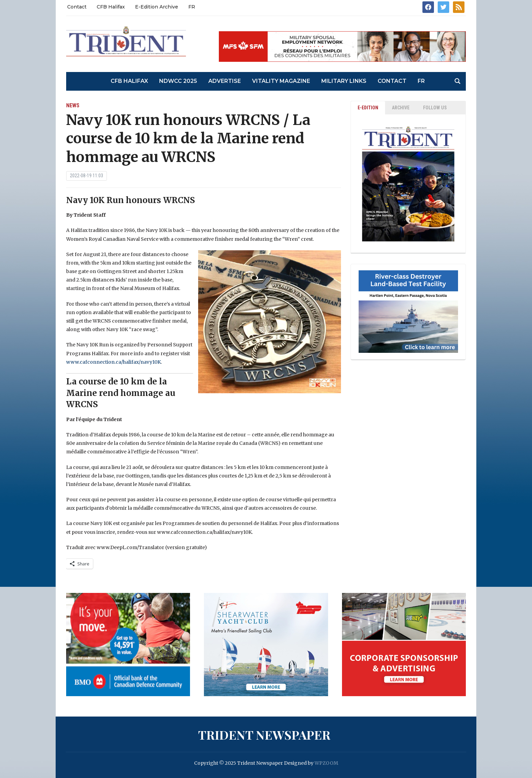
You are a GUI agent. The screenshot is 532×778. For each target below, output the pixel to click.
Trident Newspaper (264, 735)
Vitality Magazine (281, 81)
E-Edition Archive (157, 7)
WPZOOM (326, 763)
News (73, 105)
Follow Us (435, 108)
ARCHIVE (401, 108)
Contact (77, 7)
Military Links (344, 81)
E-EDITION (368, 108)
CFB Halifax (111, 7)
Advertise (225, 81)
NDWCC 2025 (178, 81)
